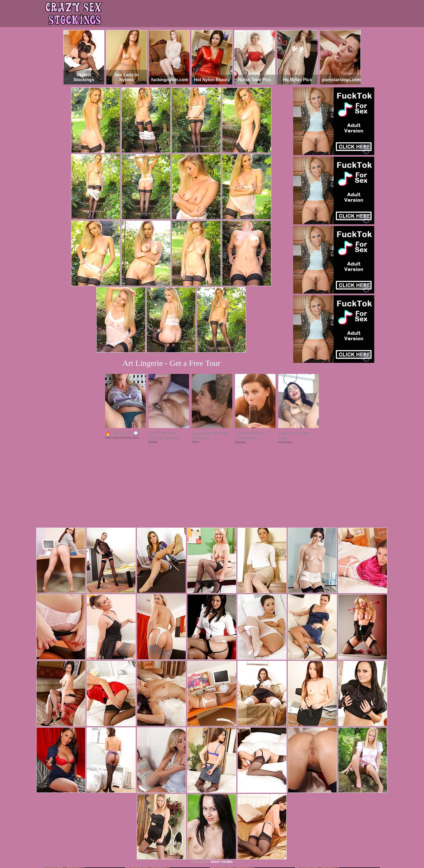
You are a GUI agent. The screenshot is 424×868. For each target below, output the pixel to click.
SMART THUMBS (222, 788)
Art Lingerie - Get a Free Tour (171, 363)
